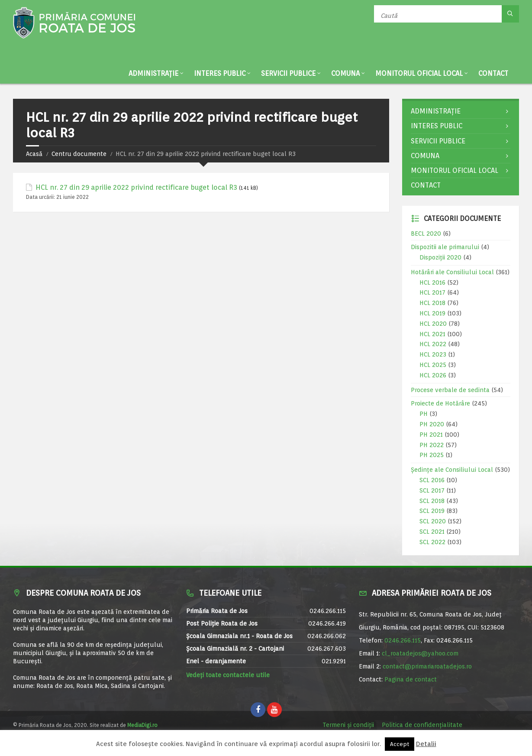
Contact (493, 73)
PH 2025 (432, 455)
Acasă (34, 154)
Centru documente (79, 154)
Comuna (345, 73)
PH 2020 (432, 424)
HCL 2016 (432, 282)
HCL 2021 (432, 334)
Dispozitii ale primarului (445, 247)
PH (424, 414)
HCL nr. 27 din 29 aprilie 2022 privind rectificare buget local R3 (136, 187)
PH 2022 (432, 445)
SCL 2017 (432, 490)
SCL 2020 (433, 521)
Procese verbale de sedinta (450, 390)
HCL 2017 (432, 292)
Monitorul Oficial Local (419, 73)
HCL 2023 (433, 354)
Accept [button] (400, 744)
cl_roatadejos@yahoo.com (420, 653)
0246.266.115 (403, 640)
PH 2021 (431, 435)
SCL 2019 (432, 511)
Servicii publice (288, 73)
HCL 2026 (433, 375)
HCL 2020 (433, 324)
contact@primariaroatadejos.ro (427, 666)
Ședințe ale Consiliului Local (452, 470)
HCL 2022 (433, 344)
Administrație (153, 73)
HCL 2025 (433, 365)
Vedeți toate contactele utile (228, 675)
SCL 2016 (432, 480)
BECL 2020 (426, 234)
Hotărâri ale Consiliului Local (452, 272)
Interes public (220, 73)
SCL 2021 (432, 532)
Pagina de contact (411, 679)
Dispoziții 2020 (440, 257)
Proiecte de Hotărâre (440, 403)
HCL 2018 (432, 303)
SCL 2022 (432, 542)
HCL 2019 (432, 313)
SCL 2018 (432, 501)
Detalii (426, 744)
